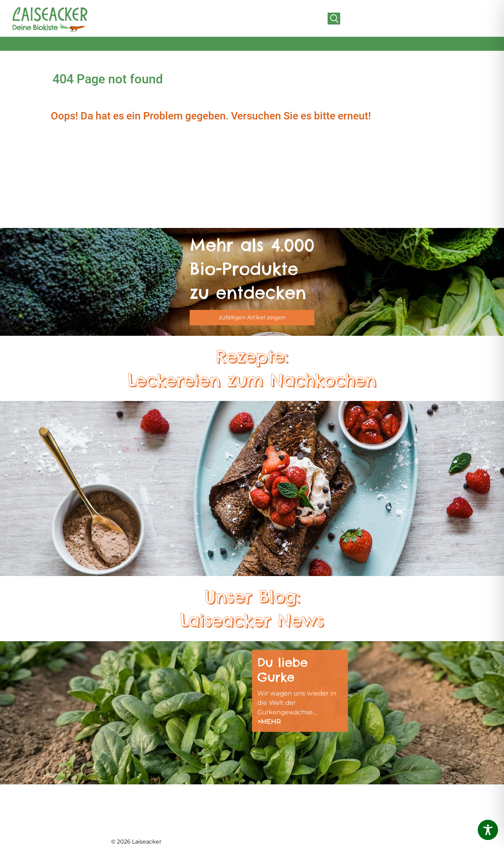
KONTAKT (337, 797)
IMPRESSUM (270, 815)
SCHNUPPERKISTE (280, 797)
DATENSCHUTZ (275, 824)
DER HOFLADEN (136, 824)
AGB (329, 806)
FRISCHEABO (201, 806)
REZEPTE (265, 806)
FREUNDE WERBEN (211, 824)
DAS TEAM (197, 797)
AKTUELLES (128, 797)
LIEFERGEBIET (203, 815)
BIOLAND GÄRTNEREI (143, 815)
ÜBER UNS (127, 806)
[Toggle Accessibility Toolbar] (488, 830)
